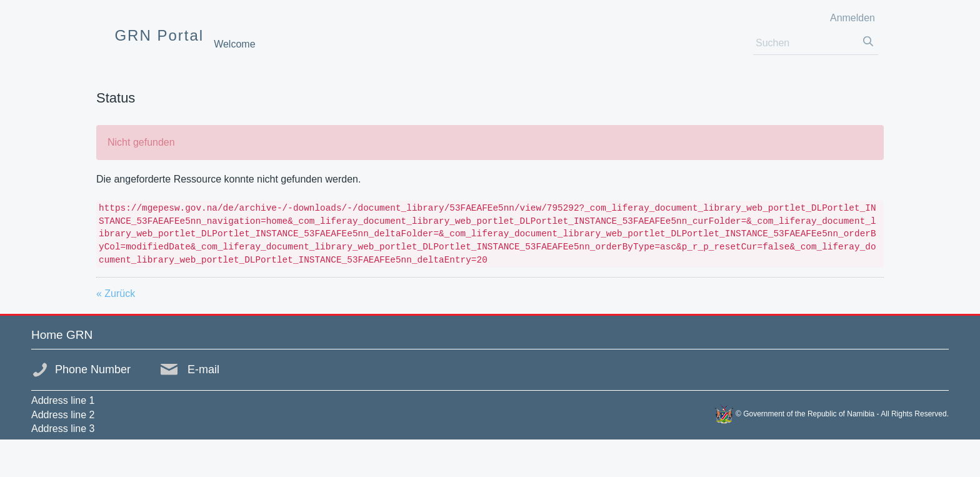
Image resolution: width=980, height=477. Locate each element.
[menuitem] (234, 44)
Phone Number (93, 369)
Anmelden (852, 18)
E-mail (203, 369)
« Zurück (116, 294)
